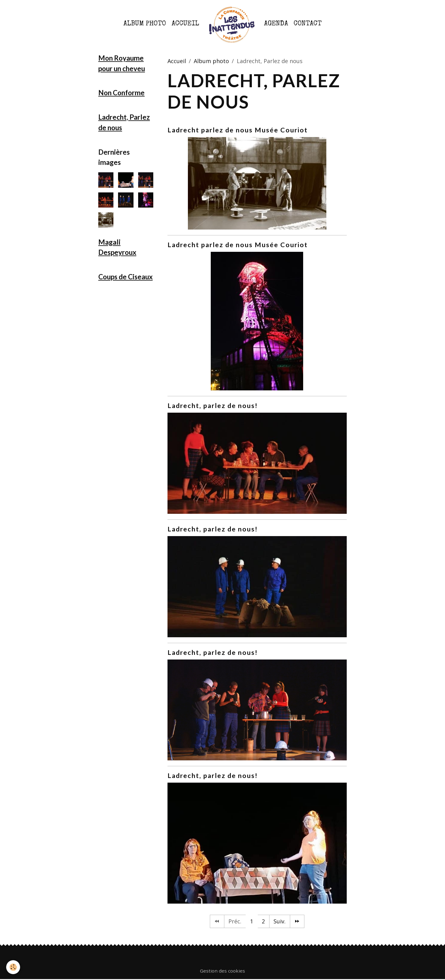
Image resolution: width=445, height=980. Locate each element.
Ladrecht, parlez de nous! (213, 406)
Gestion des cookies (222, 971)
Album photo (145, 24)
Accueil (185, 24)
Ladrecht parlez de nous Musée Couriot (238, 130)
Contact (308, 24)
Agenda (276, 24)
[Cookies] (13, 967)
